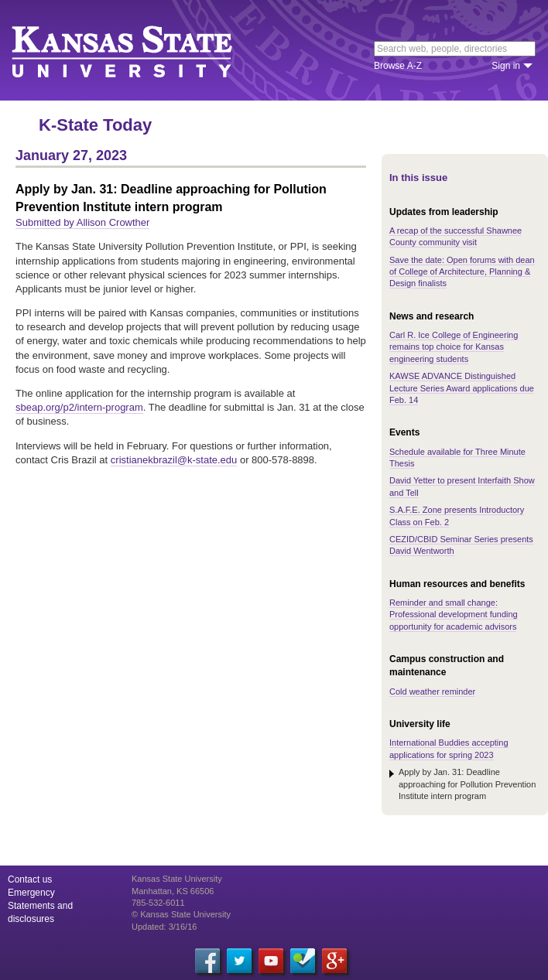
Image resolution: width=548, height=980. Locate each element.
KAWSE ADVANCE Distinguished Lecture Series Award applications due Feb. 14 (462, 388)
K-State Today (95, 125)
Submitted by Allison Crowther (82, 222)
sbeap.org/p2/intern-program (79, 407)
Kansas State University (141, 50)
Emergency (31, 893)
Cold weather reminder (432, 691)
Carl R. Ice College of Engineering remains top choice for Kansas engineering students (454, 347)
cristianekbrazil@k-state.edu (174, 460)
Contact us (30, 879)
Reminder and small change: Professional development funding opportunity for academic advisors (454, 615)
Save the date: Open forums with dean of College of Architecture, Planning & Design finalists (462, 272)
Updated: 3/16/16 (164, 927)
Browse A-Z (398, 66)
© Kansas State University (181, 914)
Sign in (506, 66)
